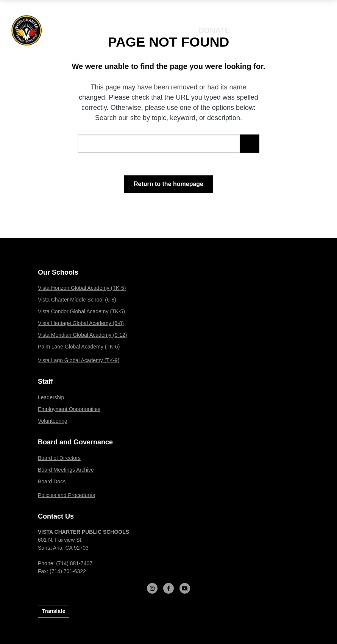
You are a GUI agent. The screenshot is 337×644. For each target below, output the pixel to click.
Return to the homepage (168, 184)
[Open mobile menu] (306, 30)
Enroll (263, 30)
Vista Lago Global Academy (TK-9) (79, 360)
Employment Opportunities (69, 409)
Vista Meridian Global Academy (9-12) (83, 335)
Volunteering (53, 421)
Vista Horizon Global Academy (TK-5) (82, 288)
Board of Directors (59, 458)
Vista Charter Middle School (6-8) (77, 300)
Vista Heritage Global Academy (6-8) (81, 323)
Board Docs (52, 481)
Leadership (51, 397)
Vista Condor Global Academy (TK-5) (81, 311)
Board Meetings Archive (66, 470)
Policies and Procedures (66, 495)
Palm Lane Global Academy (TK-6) (79, 347)
